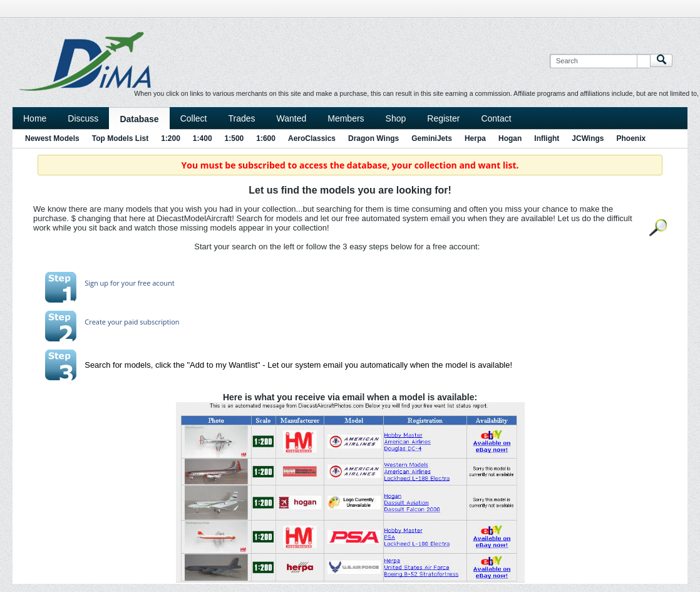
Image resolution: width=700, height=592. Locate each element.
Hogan (510, 138)
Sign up (96, 283)
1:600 (266, 138)
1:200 (171, 138)
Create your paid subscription (132, 322)
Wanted (292, 118)
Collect (194, 118)
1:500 (234, 138)
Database (139, 119)
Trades (241, 118)
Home (35, 118)
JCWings (588, 138)
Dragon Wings (373, 138)
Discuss (83, 118)
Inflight (547, 138)
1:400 (203, 138)
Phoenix (631, 138)
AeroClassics (312, 138)
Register (443, 118)
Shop (396, 118)
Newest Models (52, 138)
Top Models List (120, 138)
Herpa (475, 138)
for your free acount (142, 283)
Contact (496, 118)
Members (346, 118)
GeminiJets (432, 138)
